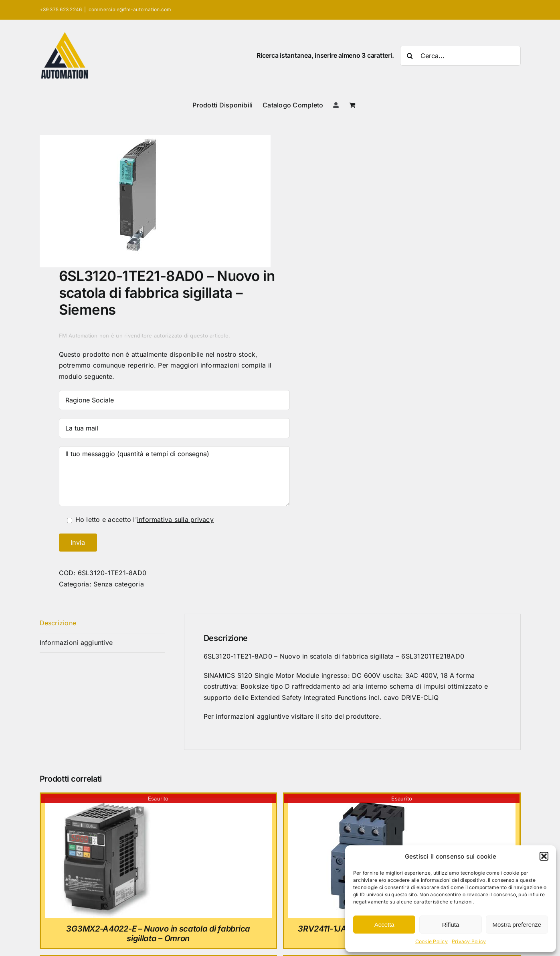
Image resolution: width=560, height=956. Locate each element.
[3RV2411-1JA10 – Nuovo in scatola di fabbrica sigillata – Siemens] (348, 803)
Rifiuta (451, 925)
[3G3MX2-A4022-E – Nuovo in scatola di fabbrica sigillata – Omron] (105, 803)
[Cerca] (410, 56)
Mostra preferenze (517, 925)
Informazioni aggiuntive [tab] (76, 643)
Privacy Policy (469, 941)
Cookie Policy (432, 941)
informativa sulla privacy (175, 519)
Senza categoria (119, 584)
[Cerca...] (460, 56)
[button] (544, 856)
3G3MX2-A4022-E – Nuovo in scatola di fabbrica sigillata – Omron (158, 934)
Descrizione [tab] (58, 623)
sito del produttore (350, 716)
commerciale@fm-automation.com (130, 9)
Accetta (384, 925)
